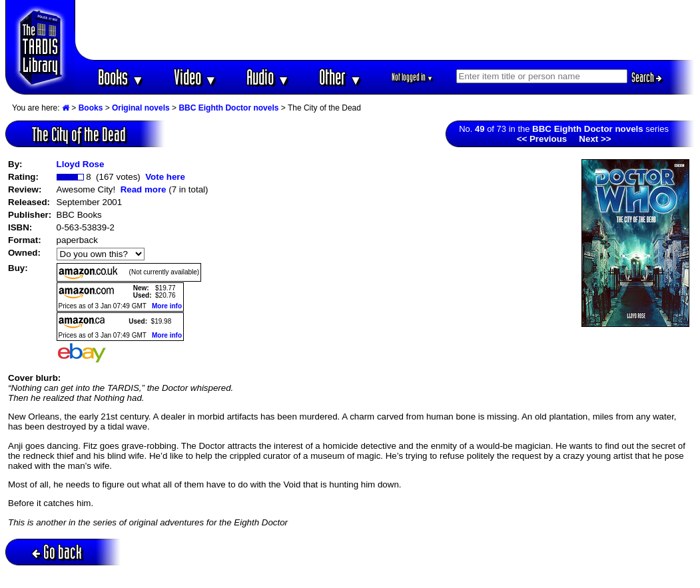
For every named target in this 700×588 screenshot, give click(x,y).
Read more (144, 189)
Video (195, 77)
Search (647, 77)
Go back (57, 552)
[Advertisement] (385, 30)
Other (340, 77)
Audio (268, 77)
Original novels (141, 108)
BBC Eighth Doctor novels (228, 108)
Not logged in (413, 77)
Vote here (165, 177)
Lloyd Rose (81, 164)
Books (121, 77)
